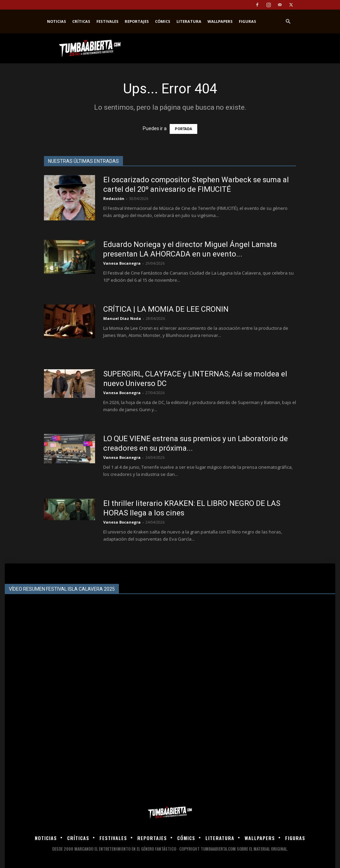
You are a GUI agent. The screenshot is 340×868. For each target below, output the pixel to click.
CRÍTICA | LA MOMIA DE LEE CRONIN (166, 309)
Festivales (107, 21)
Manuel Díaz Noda (122, 318)
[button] (288, 22)
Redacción (114, 198)
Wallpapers (220, 21)
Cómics (163, 21)
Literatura (189, 21)
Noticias (57, 21)
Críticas (81, 21)
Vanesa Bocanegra (122, 263)
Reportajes (137, 21)
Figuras (248, 21)
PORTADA (183, 129)
